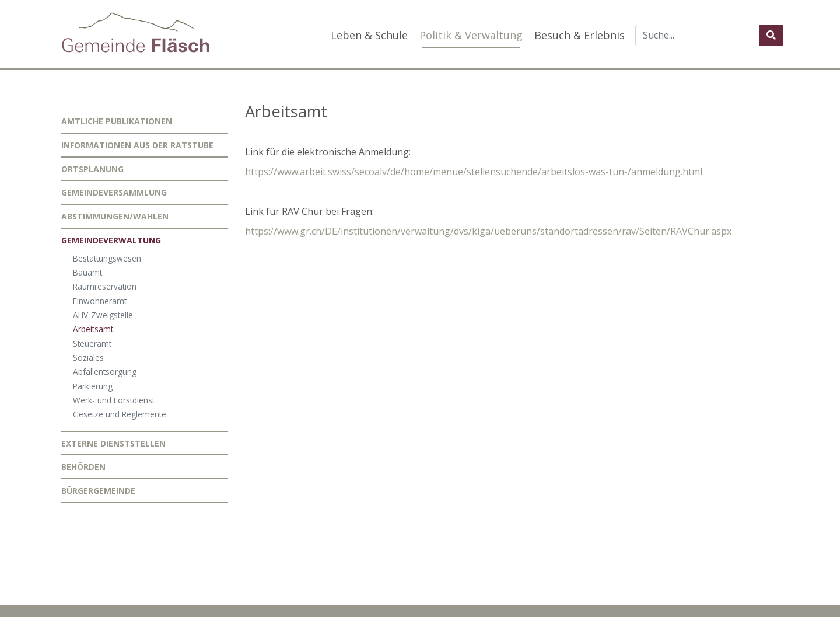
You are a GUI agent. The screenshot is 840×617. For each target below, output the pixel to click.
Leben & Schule (369, 35)
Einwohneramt (100, 301)
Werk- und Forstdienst (114, 400)
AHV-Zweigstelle (103, 315)
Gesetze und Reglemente (120, 414)
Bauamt (87, 272)
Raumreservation (105, 286)
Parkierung (93, 386)
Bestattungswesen (107, 258)
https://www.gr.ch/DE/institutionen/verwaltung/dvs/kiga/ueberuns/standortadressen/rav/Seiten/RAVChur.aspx (488, 231)
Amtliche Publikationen (117, 121)
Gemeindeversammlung (114, 192)
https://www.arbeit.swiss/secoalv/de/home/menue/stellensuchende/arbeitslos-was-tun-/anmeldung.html (474, 172)
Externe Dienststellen (113, 443)
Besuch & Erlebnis (580, 35)
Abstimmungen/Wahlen (115, 216)
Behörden (83, 467)
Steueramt (92, 344)
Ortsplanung (92, 169)
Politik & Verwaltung (471, 35)
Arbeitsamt (93, 329)
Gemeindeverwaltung (111, 240)
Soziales (88, 358)
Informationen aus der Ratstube (137, 145)
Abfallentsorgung (105, 372)
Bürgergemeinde (98, 491)
